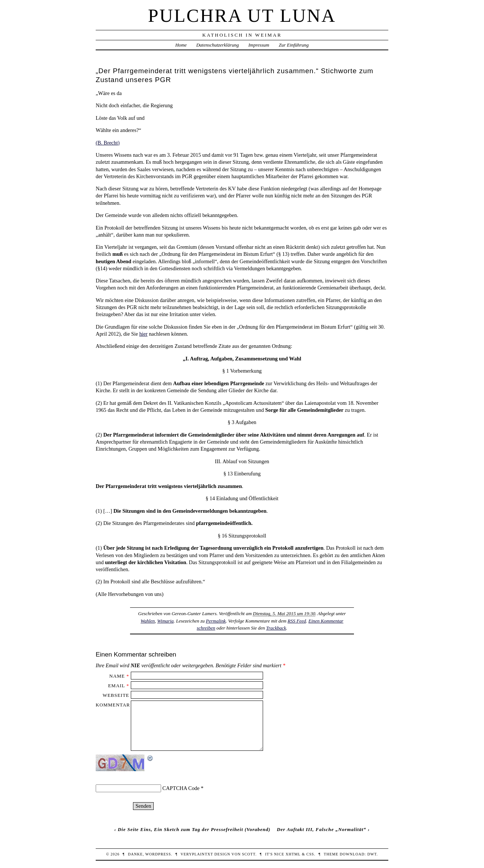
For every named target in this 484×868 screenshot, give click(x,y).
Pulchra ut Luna (242, 16)
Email (116, 686)
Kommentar (113, 705)
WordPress (158, 854)
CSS (310, 854)
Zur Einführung (294, 45)
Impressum (259, 45)
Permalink (216, 621)
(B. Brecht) (108, 143)
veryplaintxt (197, 854)
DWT (372, 854)
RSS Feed (297, 621)
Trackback (276, 628)
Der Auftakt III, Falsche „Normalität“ (321, 829)
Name (117, 676)
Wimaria (165, 621)
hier (143, 334)
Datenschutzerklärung (217, 45)
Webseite (116, 695)
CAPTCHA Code (181, 788)
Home (181, 45)
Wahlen (148, 621)
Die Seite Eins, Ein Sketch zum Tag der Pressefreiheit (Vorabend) (194, 829)
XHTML (293, 854)
